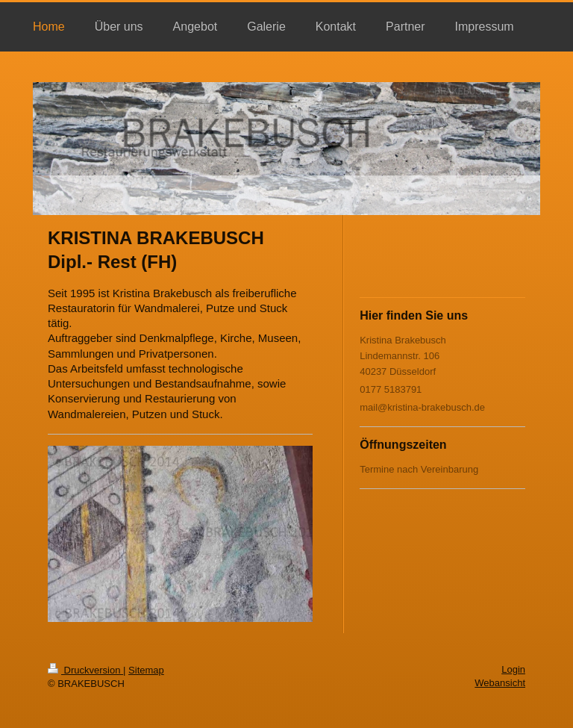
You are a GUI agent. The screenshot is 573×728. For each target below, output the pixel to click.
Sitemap (146, 670)
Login (513, 669)
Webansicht (500, 683)
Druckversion (85, 670)
